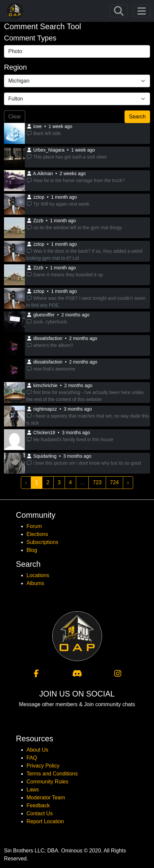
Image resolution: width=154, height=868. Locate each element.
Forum (34, 526)
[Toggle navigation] (119, 11)
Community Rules (47, 782)
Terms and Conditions (52, 774)
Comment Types (30, 38)
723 (97, 482)
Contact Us (40, 813)
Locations (38, 575)
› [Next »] (128, 482)
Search (137, 117)
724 (114, 482)
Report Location (45, 821)
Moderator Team (46, 798)
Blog (32, 550)
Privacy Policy (43, 766)
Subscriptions (42, 542)
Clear (15, 117)
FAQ (32, 758)
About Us (37, 750)
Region (15, 67)
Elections (37, 534)
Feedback (38, 805)
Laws (33, 790)
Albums (35, 583)
